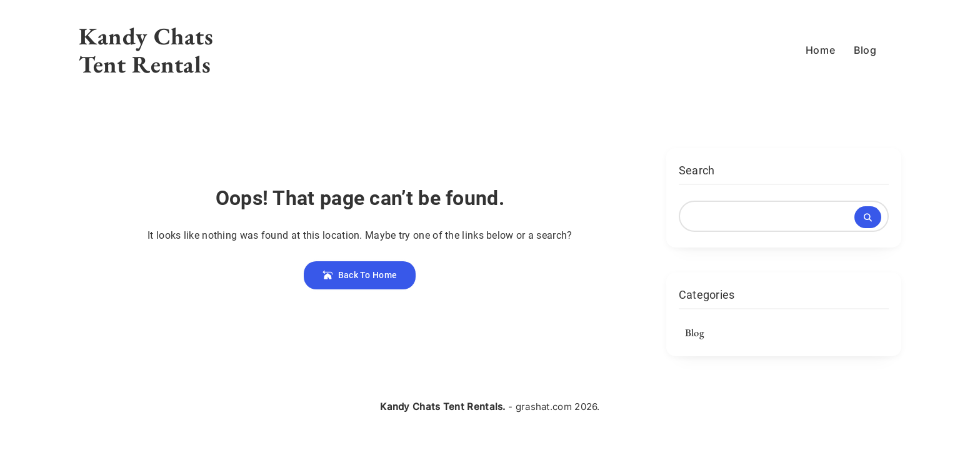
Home (820, 50)
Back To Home (360, 275)
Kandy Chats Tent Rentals (146, 50)
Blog (865, 50)
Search (697, 170)
